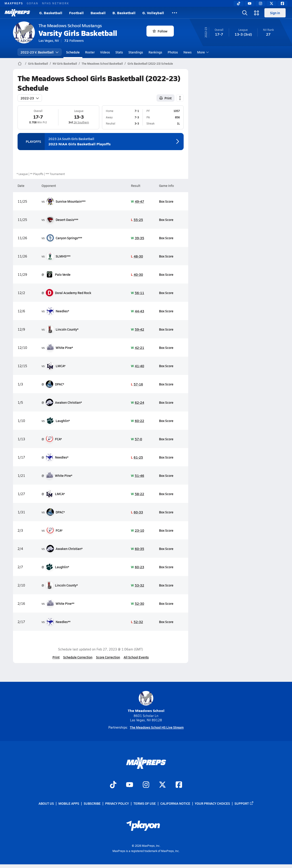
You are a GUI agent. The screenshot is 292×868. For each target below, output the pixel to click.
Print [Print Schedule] (166, 98)
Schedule (73, 52)
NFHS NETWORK (56, 3)
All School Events (136, 657)
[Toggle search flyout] (245, 13)
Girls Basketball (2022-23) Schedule (150, 64)
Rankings (155, 52)
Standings (136, 52)
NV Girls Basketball (65, 64)
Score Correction (108, 657)
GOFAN (33, 3)
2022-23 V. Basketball (40, 52)
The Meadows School (146, 702)
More (202, 52)
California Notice (175, 803)
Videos (105, 52)
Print (56, 657)
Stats (119, 52)
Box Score (166, 201)
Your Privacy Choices (212, 803)
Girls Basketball (38, 64)
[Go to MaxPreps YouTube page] (130, 785)
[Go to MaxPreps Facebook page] (179, 785)
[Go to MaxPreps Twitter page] (162, 785)
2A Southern (81, 122)
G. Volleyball (153, 13)
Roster (90, 52)
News (188, 52)
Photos (173, 52)
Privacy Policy (117, 803)
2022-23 (30, 98)
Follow (160, 31)
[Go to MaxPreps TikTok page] (113, 785)
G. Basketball (51, 13)
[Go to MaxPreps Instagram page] (146, 785)
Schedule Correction (78, 657)
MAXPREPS (14, 3)
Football (76, 13)
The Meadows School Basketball (102, 64)
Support (244, 803)
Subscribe (92, 803)
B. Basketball (124, 13)
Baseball (98, 13)
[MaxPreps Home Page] (20, 64)
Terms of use (145, 803)
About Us (46, 803)
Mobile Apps (69, 803)
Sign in (275, 13)
